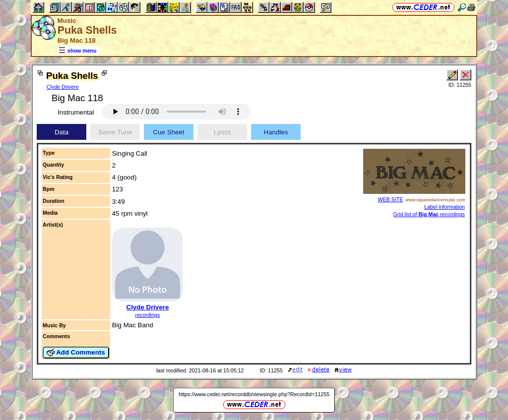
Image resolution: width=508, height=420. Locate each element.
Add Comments (76, 353)
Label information (444, 207)
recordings (148, 315)
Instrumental (76, 112)
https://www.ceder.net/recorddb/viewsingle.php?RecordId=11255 (254, 394)
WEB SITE (391, 199)
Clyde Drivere (63, 87)
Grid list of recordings (429, 214)
